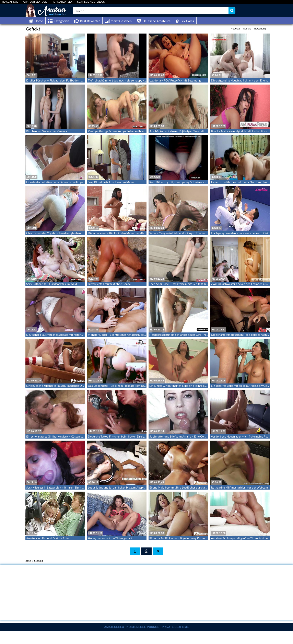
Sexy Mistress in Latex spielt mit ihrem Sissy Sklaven (59, 487)
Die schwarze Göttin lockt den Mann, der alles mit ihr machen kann (130, 233)
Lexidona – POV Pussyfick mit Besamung (175, 80)
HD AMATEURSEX (62, 2)
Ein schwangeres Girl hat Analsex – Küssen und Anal (59, 436)
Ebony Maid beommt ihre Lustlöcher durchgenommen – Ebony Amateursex (197, 487)
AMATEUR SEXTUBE (35, 2)
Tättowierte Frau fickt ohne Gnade (109, 284)
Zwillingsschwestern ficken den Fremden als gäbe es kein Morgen (252, 284)
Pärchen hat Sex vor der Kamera (46, 131)
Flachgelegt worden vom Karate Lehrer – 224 (239, 233)
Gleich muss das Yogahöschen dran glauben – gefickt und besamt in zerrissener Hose (79, 233)
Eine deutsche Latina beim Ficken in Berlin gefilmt (57, 182)
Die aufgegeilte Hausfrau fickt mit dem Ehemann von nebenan (250, 80)
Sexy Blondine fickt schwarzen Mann (111, 182)
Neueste (235, 29)
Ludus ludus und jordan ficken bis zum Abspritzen (119, 487)
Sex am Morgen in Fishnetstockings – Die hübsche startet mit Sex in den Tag (197, 233)
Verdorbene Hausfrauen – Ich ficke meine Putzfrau (243, 436)
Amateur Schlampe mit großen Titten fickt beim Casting (246, 538)
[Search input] (151, 11)
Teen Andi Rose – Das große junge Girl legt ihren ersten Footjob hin (192, 284)
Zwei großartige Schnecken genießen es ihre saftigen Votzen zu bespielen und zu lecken (143, 131)
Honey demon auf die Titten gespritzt (111, 538)
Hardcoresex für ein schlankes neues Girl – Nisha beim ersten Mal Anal (194, 335)
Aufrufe (247, 29)
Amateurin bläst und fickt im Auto (48, 538)
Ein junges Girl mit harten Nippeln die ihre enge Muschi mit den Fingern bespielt (200, 386)
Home (27, 561)
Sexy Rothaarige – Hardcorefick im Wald (52, 284)
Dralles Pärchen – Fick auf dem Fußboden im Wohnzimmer (64, 80)
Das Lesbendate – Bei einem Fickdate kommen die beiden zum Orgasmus (133, 386)
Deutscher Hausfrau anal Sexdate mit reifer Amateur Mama (64, 335)
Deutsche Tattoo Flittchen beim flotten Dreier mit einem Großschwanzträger (136, 436)
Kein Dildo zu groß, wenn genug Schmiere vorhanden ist (185, 182)
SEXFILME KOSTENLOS (91, 2)
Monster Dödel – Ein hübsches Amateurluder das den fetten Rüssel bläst (133, 335)
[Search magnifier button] (232, 11)
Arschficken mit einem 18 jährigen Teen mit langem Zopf (185, 131)
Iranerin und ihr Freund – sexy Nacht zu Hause (240, 182)
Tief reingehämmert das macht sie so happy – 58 (118, 80)
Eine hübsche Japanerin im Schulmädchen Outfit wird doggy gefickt (68, 386)
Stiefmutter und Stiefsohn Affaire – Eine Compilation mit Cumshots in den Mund (200, 436)
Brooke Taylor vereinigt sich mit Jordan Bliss (239, 131)
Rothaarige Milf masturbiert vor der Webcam (239, 487)
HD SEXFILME (10, 2)
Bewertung (260, 29)
